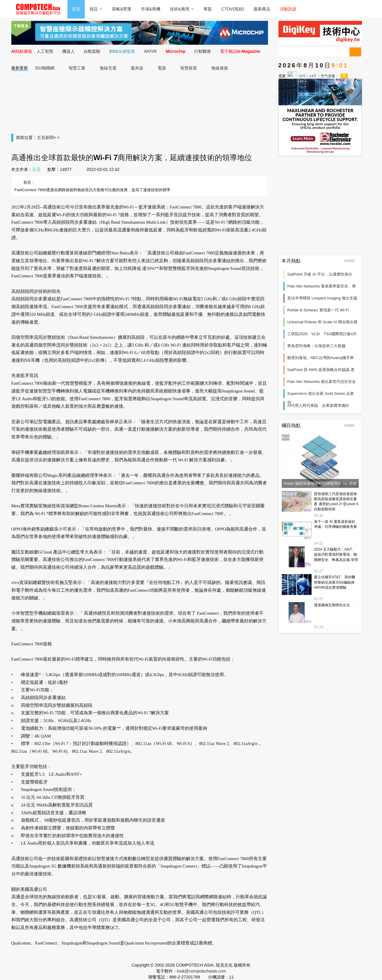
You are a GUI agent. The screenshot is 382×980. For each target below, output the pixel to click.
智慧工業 (77, 68)
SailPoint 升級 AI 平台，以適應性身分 (320, 274)
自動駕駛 (92, 51)
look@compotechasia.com (201, 971)
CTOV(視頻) (233, 9)
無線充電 (108, 68)
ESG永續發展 (122, 51)
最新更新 (20, 68)
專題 (208, 9)
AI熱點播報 (22, 51)
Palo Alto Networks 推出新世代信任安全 (322, 382)
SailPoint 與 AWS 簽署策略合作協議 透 (321, 370)
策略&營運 (122, 9)
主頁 (41, 137)
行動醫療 (203, 51)
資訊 (96, 9)
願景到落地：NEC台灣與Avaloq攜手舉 (321, 358)
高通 (36, 169)
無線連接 (220, 68)
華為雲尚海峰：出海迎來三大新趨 (316, 346)
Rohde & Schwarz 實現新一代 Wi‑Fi (318, 310)
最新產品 (262, 9)
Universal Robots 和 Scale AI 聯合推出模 (323, 322)
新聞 (50, 137)
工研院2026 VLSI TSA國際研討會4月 (322, 334)
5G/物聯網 (45, 68)
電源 (162, 68)
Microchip (175, 51)
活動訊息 (288, 9)
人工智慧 (45, 51)
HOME (351, 261)
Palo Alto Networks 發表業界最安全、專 (322, 286)
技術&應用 (182, 9)
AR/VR (150, 51)
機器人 (69, 51)
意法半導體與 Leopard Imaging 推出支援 (322, 298)
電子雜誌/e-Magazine (240, 51)
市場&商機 (151, 9)
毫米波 (137, 68)
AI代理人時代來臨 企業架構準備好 (318, 405)
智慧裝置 (189, 68)
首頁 (76, 9)
